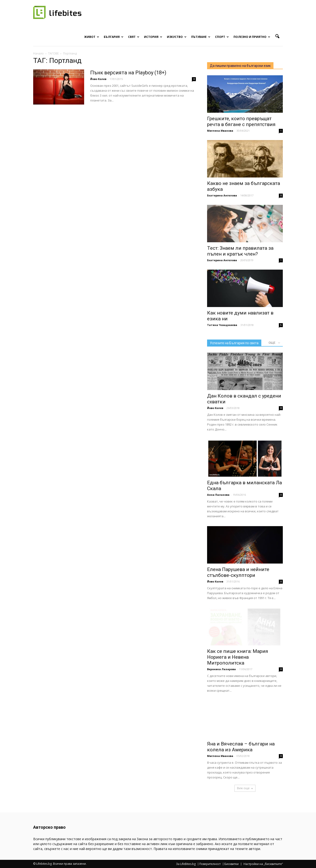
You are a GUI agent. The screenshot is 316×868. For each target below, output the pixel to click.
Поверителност (210, 864)
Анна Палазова (218, 495)
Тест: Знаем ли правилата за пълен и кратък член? (240, 251)
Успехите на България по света (234, 343)
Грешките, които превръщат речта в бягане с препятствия (241, 121)
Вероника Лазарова (221, 669)
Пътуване (201, 37)
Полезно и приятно (252, 37)
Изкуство (177, 37)
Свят (134, 37)
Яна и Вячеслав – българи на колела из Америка (241, 747)
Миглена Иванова (220, 131)
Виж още (245, 788)
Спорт (222, 37)
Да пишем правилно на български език (240, 66)
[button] (277, 36)
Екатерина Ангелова (222, 195)
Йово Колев (98, 79)
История (153, 37)
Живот (92, 37)
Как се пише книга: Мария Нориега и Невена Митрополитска (238, 657)
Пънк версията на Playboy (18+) (128, 73)
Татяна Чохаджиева (222, 325)
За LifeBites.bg (186, 864)
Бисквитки (232, 864)
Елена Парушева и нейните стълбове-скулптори (238, 572)
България (114, 37)
